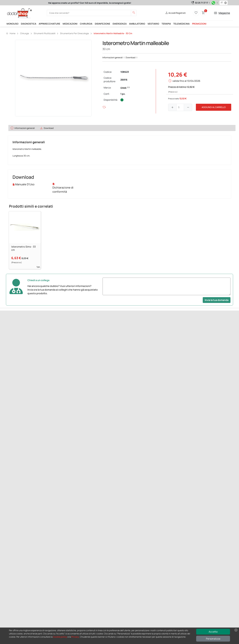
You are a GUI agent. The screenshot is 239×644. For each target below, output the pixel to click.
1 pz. (123, 94)
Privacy (75, 637)
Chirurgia (86, 24)
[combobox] (222, 3)
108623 (125, 72)
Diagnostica (29, 24)
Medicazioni (70, 24)
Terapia (166, 24)
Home (11, 33)
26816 (124, 80)
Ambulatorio (137, 24)
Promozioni (199, 24)
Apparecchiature (49, 24)
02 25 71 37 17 (202, 3)
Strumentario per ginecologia (74, 33)
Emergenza (120, 24)
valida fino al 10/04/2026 (186, 81)
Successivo (24, 343)
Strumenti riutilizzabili (45, 33)
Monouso (12, 24)
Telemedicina (181, 24)
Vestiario (153, 24)
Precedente (12, 343)
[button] (226, 3)
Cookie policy (60, 637)
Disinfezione (103, 24)
